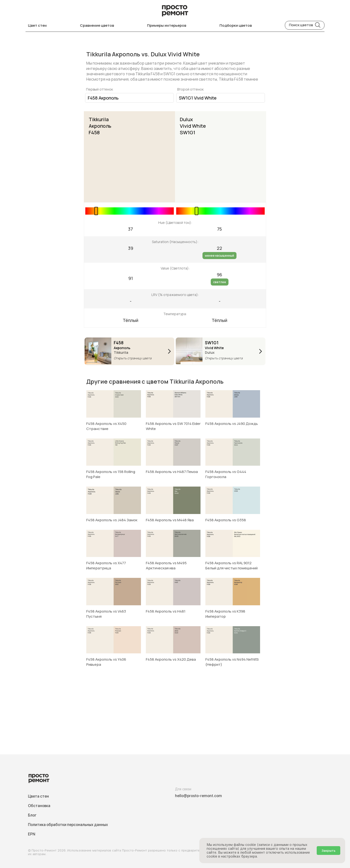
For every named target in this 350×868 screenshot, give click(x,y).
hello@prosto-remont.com (198, 796)
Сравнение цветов (97, 25)
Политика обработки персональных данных (68, 825)
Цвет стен (37, 25)
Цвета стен (38, 796)
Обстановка (39, 806)
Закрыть (328, 851)
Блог (32, 815)
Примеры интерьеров (167, 25)
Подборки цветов (236, 25)
